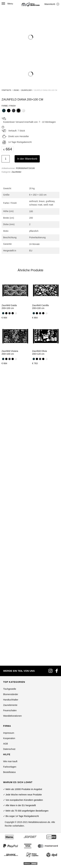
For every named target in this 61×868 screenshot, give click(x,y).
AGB (6, 518)
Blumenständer (11, 468)
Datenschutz (9, 523)
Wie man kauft (10, 535)
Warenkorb (52, 4)
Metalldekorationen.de (39, 596)
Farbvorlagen (10, 541)
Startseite (6, 90)
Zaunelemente (10, 479)
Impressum (9, 507)
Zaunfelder (26, 90)
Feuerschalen (10, 485)
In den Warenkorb (27, 159)
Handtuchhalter (11, 474)
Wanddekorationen (12, 490)
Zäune (16, 90)
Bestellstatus (9, 546)
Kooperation (9, 512)
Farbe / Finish (9, 106)
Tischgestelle (10, 463)
